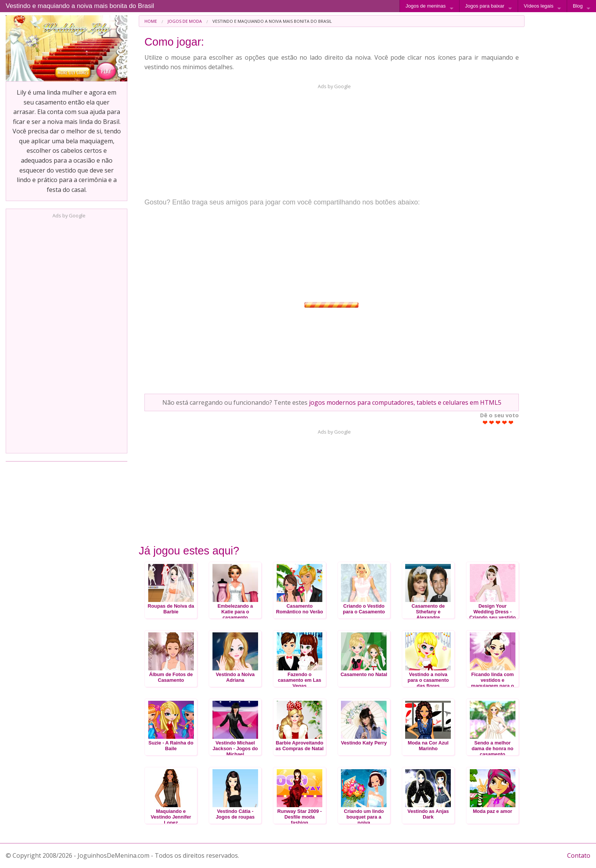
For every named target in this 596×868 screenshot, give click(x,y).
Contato (579, 855)
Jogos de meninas (426, 6)
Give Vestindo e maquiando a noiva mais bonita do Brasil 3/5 (498, 422)
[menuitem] (151, 21)
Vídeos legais (539, 6)
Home (151, 21)
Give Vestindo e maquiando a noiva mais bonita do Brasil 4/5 (505, 422)
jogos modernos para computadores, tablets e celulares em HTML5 (405, 402)
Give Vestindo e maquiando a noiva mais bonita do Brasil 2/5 (492, 422)
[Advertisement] (67, 334)
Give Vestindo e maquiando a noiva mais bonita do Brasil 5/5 (511, 422)
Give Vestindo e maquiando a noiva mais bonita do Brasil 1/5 (485, 422)
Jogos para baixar (485, 6)
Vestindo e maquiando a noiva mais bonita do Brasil (80, 6)
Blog (578, 6)
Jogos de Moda (185, 21)
